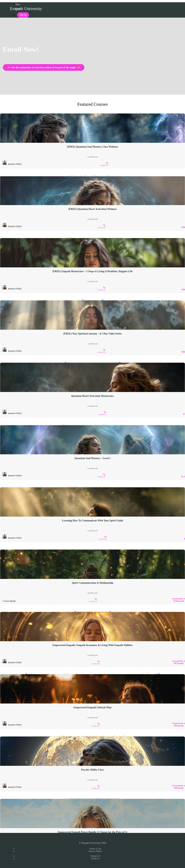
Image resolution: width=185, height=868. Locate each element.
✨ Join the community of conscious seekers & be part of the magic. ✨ (44, 67)
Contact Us (95, 856)
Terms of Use (95, 849)
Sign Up (23, 15)
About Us (95, 858)
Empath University (26, 9)
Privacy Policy (95, 851)
